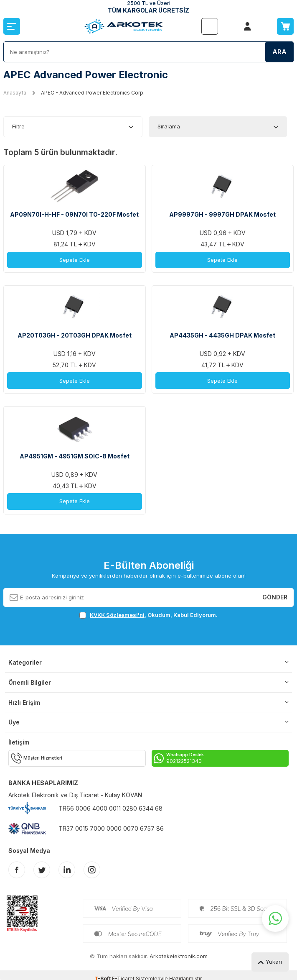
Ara (279, 52)
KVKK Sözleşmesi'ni (117, 615)
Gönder (275, 597)
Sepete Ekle (75, 260)
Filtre (18, 126)
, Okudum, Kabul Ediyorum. (148, 615)
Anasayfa (15, 93)
